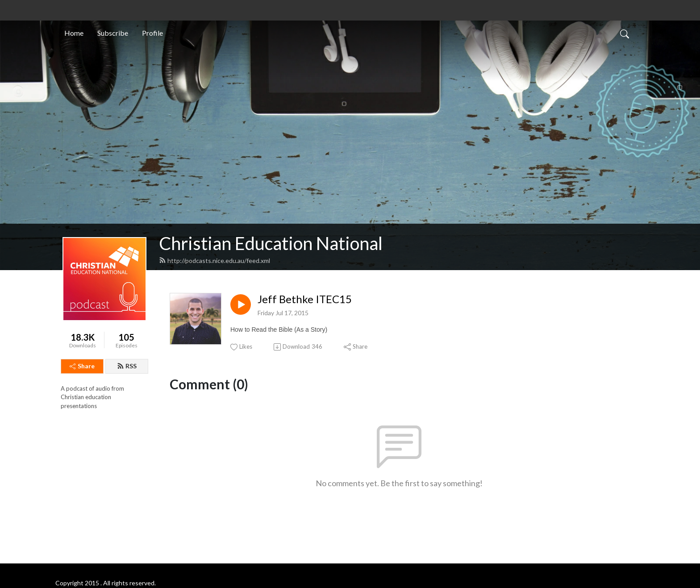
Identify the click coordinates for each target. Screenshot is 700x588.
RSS (127, 366)
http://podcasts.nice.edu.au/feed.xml (215, 261)
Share (82, 366)
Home (74, 33)
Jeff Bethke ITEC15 (305, 299)
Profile (152, 33)
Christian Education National (271, 243)
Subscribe (113, 33)
